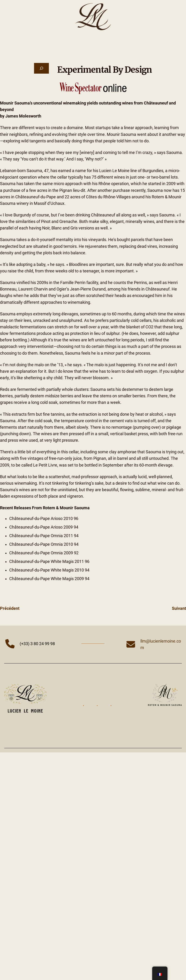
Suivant (179, 608)
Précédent (10, 608)
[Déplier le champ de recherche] (41, 68)
